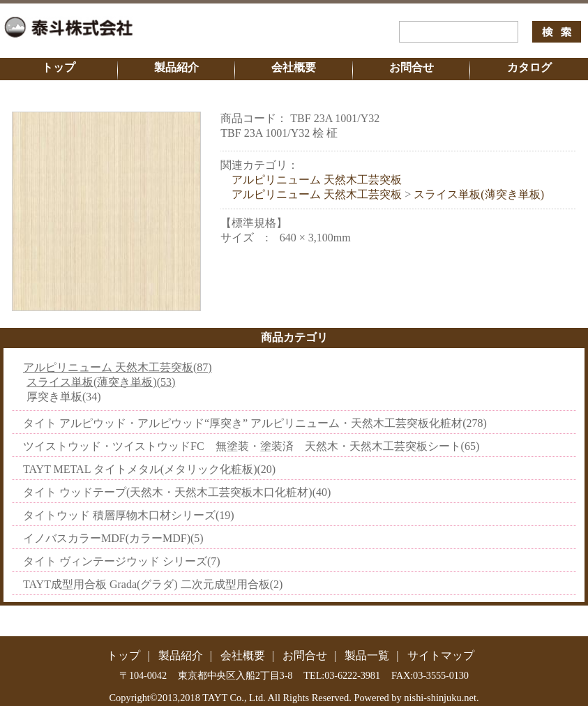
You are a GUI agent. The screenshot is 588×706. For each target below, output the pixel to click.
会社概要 (294, 67)
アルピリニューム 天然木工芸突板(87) (118, 367)
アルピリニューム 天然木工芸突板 (317, 180)
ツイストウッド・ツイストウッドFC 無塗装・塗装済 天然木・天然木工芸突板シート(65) (251, 446)
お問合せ (412, 67)
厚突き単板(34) (64, 397)
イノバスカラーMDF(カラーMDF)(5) (113, 538)
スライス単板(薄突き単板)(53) (101, 382)
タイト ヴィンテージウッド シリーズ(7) (122, 561)
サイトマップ (441, 655)
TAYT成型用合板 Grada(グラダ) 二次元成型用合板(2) (153, 584)
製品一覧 (367, 655)
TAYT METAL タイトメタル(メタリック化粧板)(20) (149, 469)
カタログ (529, 67)
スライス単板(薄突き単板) (479, 194)
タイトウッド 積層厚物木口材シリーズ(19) (129, 515)
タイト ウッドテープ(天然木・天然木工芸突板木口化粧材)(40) (177, 492)
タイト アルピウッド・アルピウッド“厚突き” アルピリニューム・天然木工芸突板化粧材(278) (255, 423)
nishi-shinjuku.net (440, 698)
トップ (59, 67)
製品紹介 (176, 67)
